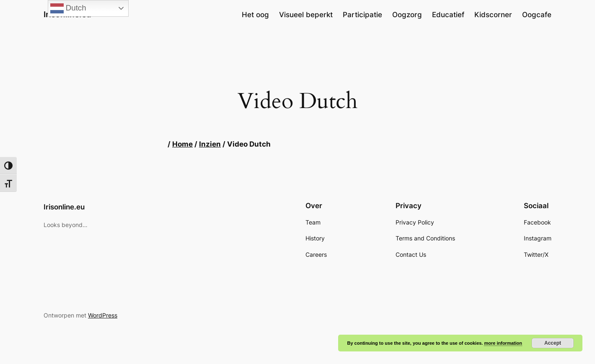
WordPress (103, 315)
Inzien (210, 144)
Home (182, 144)
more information (503, 343)
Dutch (68, 8)
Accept (553, 343)
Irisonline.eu (64, 207)
